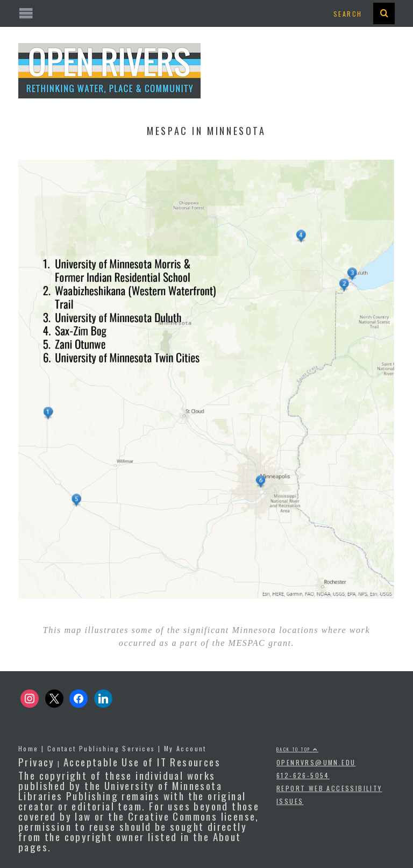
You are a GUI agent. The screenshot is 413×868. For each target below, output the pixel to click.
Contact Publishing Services (101, 748)
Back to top (297, 749)
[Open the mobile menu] (206, 14)
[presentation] (384, 13)
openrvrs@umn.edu (316, 762)
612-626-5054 (303, 775)
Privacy (37, 762)
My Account (185, 748)
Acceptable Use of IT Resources (142, 762)
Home (29, 748)
